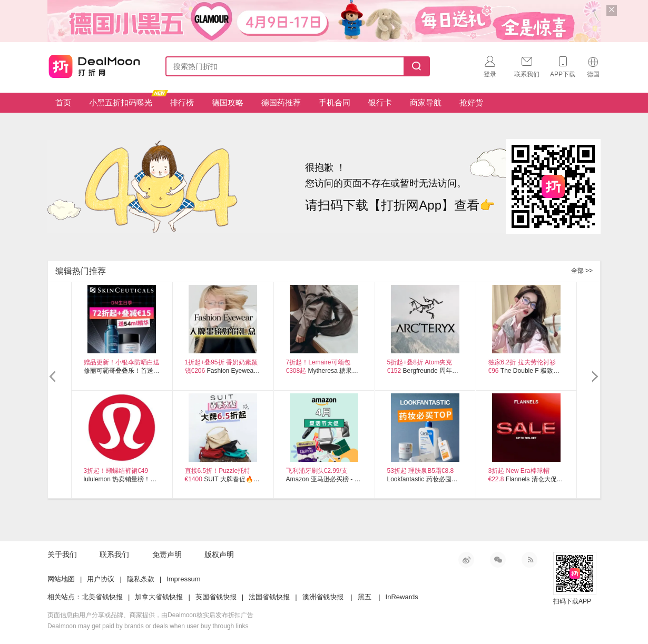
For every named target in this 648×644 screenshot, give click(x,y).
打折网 (94, 64)
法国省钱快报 (269, 597)
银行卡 (380, 102)
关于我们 (62, 554)
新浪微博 (466, 560)
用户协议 (101, 579)
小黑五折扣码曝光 (125, 100)
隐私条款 (141, 579)
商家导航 (426, 102)
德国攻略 (228, 102)
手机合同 (335, 102)
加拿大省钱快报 (159, 597)
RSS (529, 560)
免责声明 (167, 554)
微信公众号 (498, 560)
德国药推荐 (281, 102)
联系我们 (114, 554)
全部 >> (582, 271)
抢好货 (471, 102)
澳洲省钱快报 (323, 597)
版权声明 (219, 554)
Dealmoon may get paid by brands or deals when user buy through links (148, 626)
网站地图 (61, 579)
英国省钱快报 (216, 597)
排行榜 (182, 102)
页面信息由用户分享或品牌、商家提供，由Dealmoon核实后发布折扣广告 (150, 615)
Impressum (183, 579)
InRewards (402, 597)
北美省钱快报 (102, 597)
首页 (63, 102)
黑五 (365, 597)
